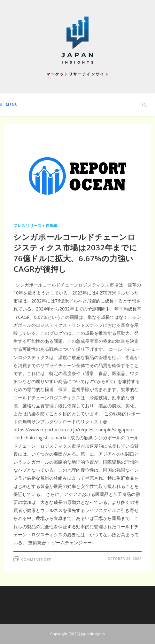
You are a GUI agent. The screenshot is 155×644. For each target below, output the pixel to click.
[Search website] (144, 105)
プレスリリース (27, 226)
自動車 (52, 226)
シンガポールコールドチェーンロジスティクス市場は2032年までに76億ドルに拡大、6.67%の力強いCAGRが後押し (75, 253)
